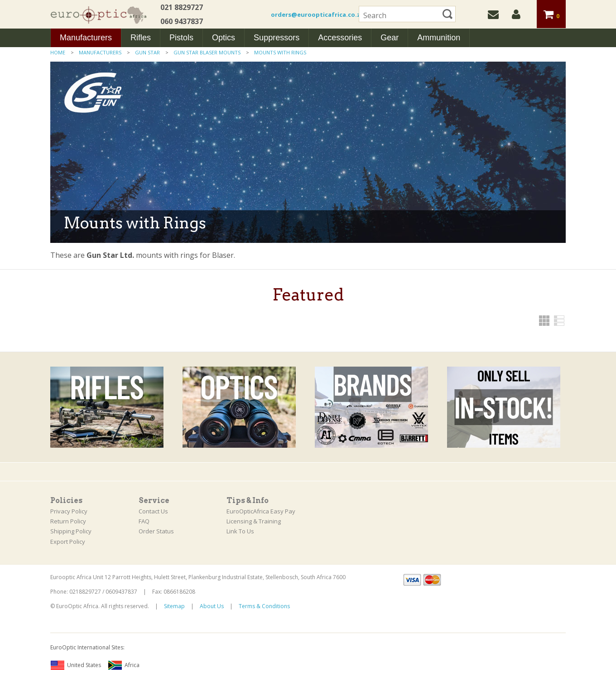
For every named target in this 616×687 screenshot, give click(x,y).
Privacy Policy (69, 511)
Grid (544, 321)
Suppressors (277, 38)
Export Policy (68, 542)
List (559, 321)
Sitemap (174, 606)
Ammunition (439, 38)
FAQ (144, 521)
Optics (224, 38)
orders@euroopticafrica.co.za (318, 15)
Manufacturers (86, 38)
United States (76, 665)
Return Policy (68, 521)
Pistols (181, 38)
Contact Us (153, 511)
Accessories (340, 38)
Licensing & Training (254, 521)
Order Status (156, 531)
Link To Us (240, 531)
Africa (124, 665)
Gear (390, 38)
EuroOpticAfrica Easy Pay (261, 511)
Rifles (141, 38)
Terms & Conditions (264, 606)
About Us (212, 606)
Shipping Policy (71, 531)
